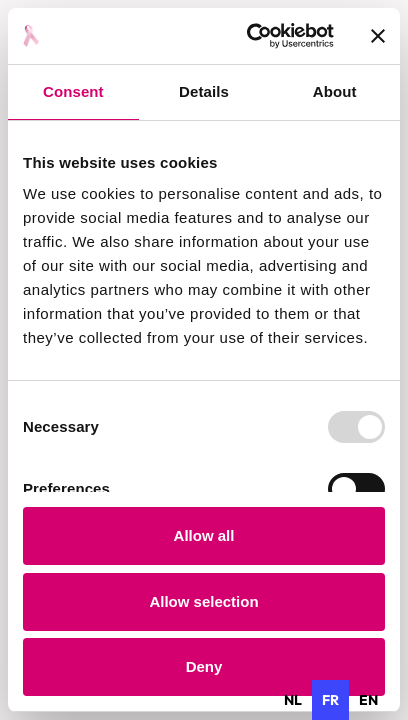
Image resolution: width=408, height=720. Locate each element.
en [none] (368, 700)
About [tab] (335, 91)
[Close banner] (378, 36)
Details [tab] (204, 91)
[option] (293, 700)
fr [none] (330, 700)
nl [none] (293, 700)
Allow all (204, 535)
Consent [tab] (73, 91)
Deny (204, 666)
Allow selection (203, 601)
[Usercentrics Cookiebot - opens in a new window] (251, 36)
